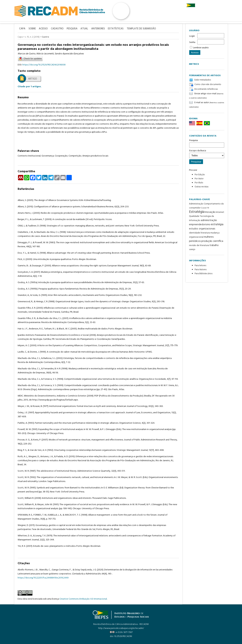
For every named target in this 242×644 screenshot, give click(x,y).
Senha (192, 42)
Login (192, 36)
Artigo (33, 79)
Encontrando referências (206, 89)
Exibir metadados (203, 80)
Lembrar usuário (201, 48)
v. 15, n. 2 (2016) (32, 37)
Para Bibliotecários (204, 274)
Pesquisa (207, 143)
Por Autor (199, 179)
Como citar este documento (208, 85)
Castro (45, 37)
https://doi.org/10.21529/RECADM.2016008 (44, 65)
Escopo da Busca (207, 153)
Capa (20, 37)
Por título (199, 183)
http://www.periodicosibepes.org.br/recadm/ (121, 628)
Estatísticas (118, 29)
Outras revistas (201, 187)
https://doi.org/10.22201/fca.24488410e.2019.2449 (43, 578)
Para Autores (201, 270)
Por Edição (200, 175)
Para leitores (200, 266)
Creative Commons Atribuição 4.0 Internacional (83, 599)
